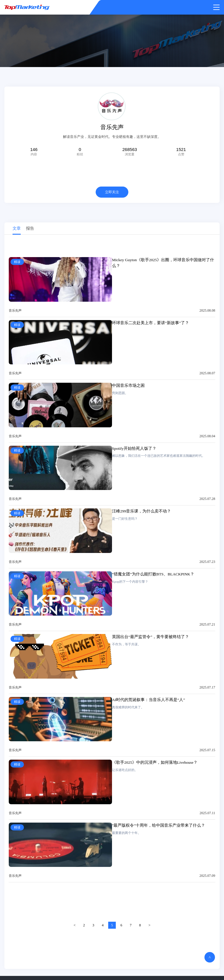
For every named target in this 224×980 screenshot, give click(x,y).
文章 (17, 229)
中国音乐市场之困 (128, 387)
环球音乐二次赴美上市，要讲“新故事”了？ (150, 324)
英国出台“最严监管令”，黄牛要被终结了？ (150, 638)
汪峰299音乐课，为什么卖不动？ (141, 512)
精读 (17, 263)
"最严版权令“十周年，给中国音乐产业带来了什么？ (159, 826)
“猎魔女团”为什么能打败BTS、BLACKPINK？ (153, 575)
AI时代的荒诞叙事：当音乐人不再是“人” (148, 701)
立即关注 (112, 193)
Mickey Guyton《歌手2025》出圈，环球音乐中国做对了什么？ (163, 264)
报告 (30, 229)
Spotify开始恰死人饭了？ (134, 449)
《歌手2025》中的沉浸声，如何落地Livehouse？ (155, 764)
